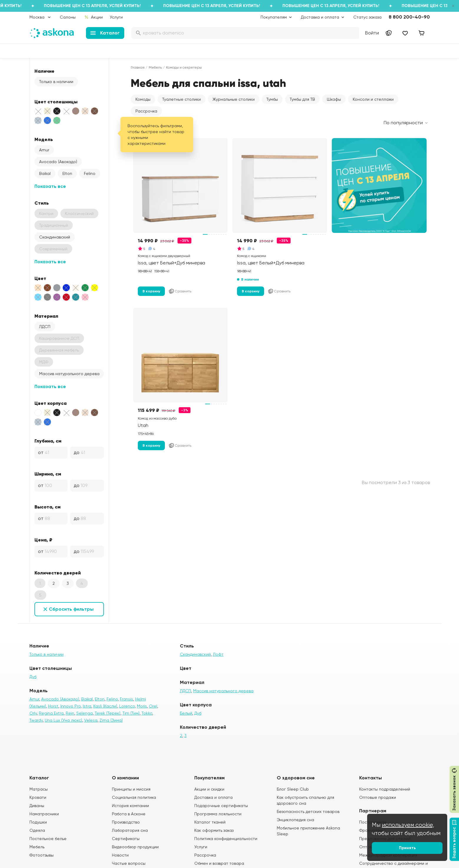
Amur (44, 150)
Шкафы (334, 99)
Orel (153, 706)
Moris (142, 706)
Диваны (37, 806)
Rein (70, 713)
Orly (33, 713)
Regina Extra (51, 713)
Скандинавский (55, 237)
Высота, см (48, 507)
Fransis (126, 699)
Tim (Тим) (131, 713)
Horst (53, 706)
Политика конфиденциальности (226, 839)
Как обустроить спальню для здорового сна (305, 800)
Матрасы (39, 789)
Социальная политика (134, 797)
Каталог (105, 33)
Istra (87, 706)
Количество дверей (58, 573)
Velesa (91, 720)
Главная (138, 67)
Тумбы (272, 99)
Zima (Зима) (111, 720)
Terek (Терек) (108, 713)
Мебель (155, 67)
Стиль (42, 203)
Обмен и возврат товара (219, 863)
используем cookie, (408, 825)
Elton (67, 173)
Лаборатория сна (130, 830)
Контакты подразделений (385, 789)
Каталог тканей (210, 822)
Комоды (143, 99)
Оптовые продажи (378, 797)
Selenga (84, 713)
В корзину (151, 291)
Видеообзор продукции (135, 847)
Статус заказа (367, 17)
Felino (90, 173)
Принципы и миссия (131, 789)
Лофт (218, 654)
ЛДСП (45, 327)
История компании (130, 806)
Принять (407, 848)
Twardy (36, 720)
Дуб (33, 677)
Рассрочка (146, 111)
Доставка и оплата (213, 797)
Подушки (38, 822)
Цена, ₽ (43, 540)
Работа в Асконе (129, 814)
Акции (93, 17)
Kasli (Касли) (105, 706)
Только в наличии (56, 82)
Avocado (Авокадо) (58, 162)
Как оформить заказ (214, 830)
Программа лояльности (218, 814)
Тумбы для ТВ (302, 99)
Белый (186, 713)
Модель (44, 139)
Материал (46, 316)
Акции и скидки (209, 789)
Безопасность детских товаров (308, 811)
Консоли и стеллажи (373, 99)
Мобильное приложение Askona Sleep (308, 831)
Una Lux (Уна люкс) (63, 720)
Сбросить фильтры (71, 609)
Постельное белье (48, 839)
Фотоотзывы (42, 855)
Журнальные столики (234, 99)
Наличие (44, 71)
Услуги (116, 17)
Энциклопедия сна (295, 820)
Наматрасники (44, 814)
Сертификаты (126, 839)
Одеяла (37, 830)
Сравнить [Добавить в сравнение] (180, 291)
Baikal (45, 173)
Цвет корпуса (50, 403)
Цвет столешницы (56, 102)
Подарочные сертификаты (221, 806)
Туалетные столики (182, 99)
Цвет (40, 278)
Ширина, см (48, 474)
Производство (126, 822)
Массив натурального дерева (69, 374)
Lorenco (127, 706)
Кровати (38, 797)
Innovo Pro (71, 706)
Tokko (147, 713)
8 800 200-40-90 (409, 17)
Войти (372, 33)
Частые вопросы (129, 863)
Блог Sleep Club (293, 789)
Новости (120, 855)
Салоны (68, 17)
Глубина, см (48, 441)
